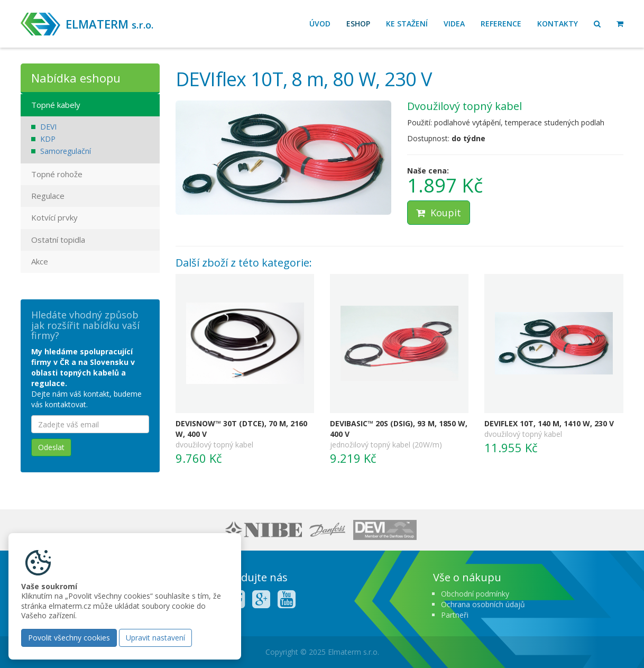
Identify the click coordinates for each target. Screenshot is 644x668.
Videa (454, 24)
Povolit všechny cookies (69, 638)
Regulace (48, 196)
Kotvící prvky (54, 217)
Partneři (455, 615)
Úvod (320, 24)
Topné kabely (56, 105)
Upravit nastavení (155, 638)
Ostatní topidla (58, 240)
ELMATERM (109, 24)
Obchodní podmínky (475, 594)
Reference (501, 24)
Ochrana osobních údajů (483, 604)
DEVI (48, 127)
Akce (40, 261)
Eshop (358, 24)
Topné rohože (57, 174)
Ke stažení (407, 24)
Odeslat (51, 447)
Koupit (439, 213)
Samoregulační (66, 151)
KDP (48, 139)
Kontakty (558, 24)
